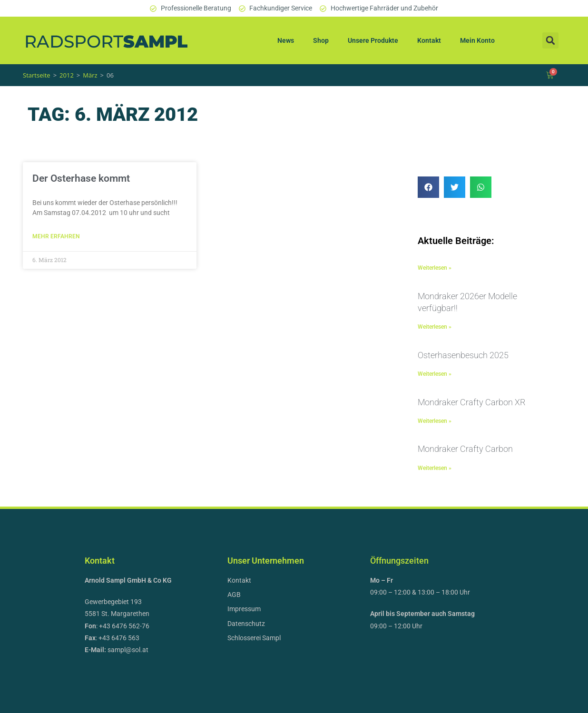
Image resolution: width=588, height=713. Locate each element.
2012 (67, 75)
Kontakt (429, 40)
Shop (321, 40)
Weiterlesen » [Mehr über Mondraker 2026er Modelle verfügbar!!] (435, 327)
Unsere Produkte (373, 40)
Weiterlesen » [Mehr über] (435, 268)
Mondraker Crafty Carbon (465, 449)
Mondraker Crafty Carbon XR (472, 402)
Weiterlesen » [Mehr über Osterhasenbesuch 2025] (435, 374)
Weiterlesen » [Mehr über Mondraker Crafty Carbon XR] (435, 421)
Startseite (37, 75)
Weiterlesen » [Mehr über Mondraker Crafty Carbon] (435, 468)
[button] (550, 40)
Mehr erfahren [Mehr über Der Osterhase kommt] (56, 236)
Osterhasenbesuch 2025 (463, 355)
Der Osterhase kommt (81, 178)
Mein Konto (477, 40)
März (90, 75)
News (286, 40)
